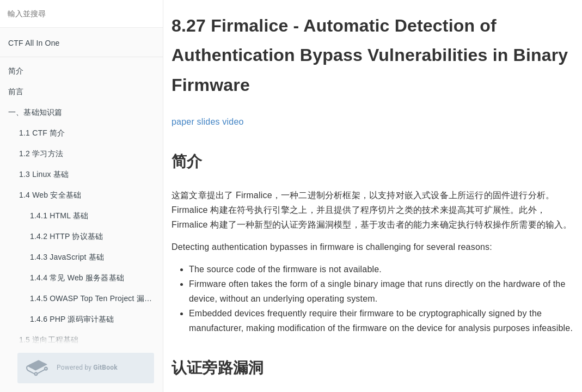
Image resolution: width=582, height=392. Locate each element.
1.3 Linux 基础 (44, 174)
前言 (16, 91)
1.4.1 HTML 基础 (59, 216)
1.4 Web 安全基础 (50, 195)
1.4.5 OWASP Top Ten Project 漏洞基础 (96, 298)
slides (209, 122)
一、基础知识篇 (35, 112)
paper (183, 122)
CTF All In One (34, 43)
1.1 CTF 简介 (42, 133)
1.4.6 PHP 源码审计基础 (72, 319)
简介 (16, 71)
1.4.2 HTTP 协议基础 (66, 236)
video (233, 122)
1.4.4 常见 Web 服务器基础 (77, 278)
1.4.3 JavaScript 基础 (67, 257)
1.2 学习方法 (41, 154)
